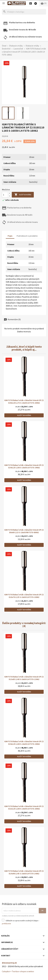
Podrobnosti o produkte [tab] (27, 236)
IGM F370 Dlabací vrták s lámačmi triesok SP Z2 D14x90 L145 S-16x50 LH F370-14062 (24, 872)
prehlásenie (6, 924)
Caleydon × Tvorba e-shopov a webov (18, 971)
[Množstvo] (5, 195)
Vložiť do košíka (23, 195)
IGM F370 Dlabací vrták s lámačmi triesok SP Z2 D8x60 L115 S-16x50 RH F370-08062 (24, 531)
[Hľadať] (24, 12)
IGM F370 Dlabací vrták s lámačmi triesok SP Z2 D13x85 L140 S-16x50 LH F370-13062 (24, 678)
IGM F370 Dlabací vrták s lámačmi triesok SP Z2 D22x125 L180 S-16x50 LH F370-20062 (24, 808)
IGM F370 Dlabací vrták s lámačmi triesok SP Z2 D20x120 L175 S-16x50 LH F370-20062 (24, 402)
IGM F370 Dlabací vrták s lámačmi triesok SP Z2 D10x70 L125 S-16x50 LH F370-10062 (24, 596)
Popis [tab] (10, 236)
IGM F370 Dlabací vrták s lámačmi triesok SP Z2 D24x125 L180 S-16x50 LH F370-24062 (24, 466)
